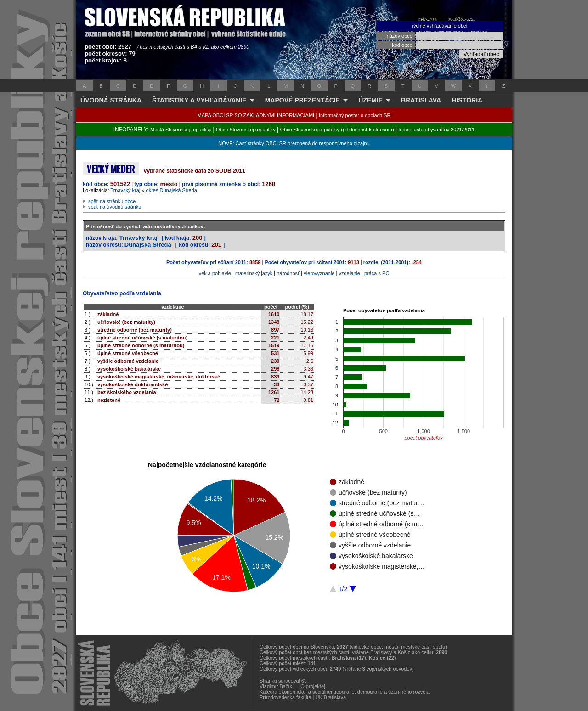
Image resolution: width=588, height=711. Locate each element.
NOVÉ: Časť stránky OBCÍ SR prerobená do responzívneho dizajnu (294, 143)
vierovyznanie (319, 273)
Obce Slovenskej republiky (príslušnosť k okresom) (337, 130)
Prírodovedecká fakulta (286, 697)
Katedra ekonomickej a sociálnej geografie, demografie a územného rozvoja (345, 692)
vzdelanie (349, 273)
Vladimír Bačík (276, 686)
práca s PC (377, 273)
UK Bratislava (331, 697)
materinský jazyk (254, 273)
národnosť (288, 273)
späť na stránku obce (112, 201)
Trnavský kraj (125, 190)
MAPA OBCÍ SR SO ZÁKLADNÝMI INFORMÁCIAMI (256, 115)
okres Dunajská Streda (172, 190)
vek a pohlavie (215, 273)
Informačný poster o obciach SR (355, 115)
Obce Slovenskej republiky (246, 130)
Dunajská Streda (148, 245)
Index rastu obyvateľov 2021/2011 (436, 130)
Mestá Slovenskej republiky (181, 130)
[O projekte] (312, 686)
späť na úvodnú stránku (115, 207)
